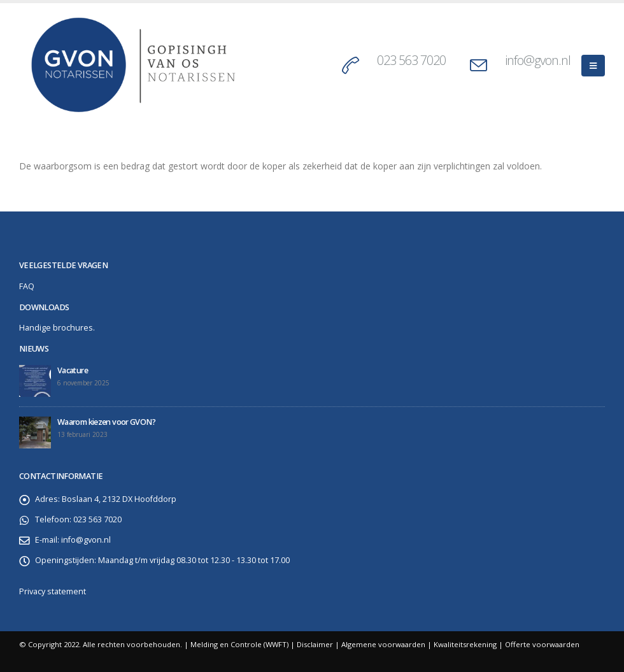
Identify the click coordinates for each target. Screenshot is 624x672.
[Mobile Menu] (593, 66)
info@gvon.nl (538, 60)
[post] (35, 381)
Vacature (73, 370)
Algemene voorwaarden (383, 644)
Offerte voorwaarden (542, 644)
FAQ (27, 286)
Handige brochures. (57, 328)
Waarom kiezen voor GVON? (106, 422)
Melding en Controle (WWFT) (239, 644)
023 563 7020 (411, 60)
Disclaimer (315, 644)
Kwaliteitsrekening (465, 644)
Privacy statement (53, 591)
